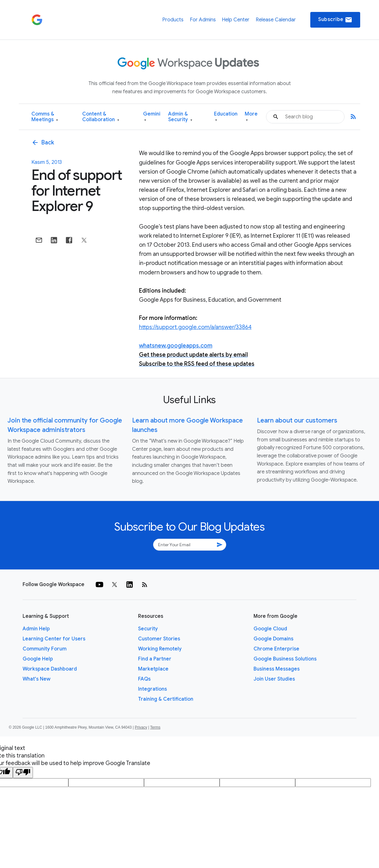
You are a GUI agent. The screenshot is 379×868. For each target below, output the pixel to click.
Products (173, 20)
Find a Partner (155, 659)
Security (148, 629)
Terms (155, 727)
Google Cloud (270, 629)
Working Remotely (160, 649)
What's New (37, 679)
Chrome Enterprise (276, 649)
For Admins (203, 20)
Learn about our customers (297, 421)
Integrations (152, 689)
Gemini (152, 117)
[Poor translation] (23, 773)
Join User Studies (274, 679)
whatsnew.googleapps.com (176, 346)
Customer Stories (159, 639)
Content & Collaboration (101, 117)
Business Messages (277, 669)
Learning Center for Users (54, 639)
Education (226, 117)
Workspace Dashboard (50, 669)
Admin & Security (180, 117)
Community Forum (45, 649)
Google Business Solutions (285, 659)
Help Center (236, 20)
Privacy (141, 727)
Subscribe (335, 20)
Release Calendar (276, 20)
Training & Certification (166, 699)
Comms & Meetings (45, 117)
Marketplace (153, 669)
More (251, 117)
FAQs (144, 679)
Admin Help (36, 629)
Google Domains (273, 639)
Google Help (38, 659)
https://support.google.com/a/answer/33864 (195, 327)
